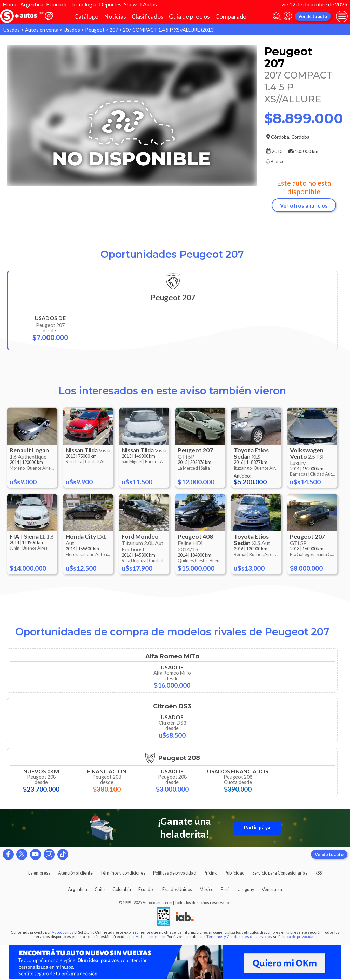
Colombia (122, 889)
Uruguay (246, 889)
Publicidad (235, 873)
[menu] (342, 16)
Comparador (232, 17)
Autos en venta (42, 30)
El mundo (57, 4)
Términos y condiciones (123, 873)
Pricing (210, 873)
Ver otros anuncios (304, 205)
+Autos (148, 4)
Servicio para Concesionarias (280, 873)
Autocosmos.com (151, 936)
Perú (225, 889)
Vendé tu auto (313, 16)
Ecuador (146, 889)
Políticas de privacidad (175, 873)
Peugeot (95, 30)
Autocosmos (63, 932)
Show (130, 4)
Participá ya (257, 828)
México (206, 889)
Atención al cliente (75, 873)
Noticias (115, 17)
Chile (100, 889)
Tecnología (83, 4)
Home (10, 4)
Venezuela (272, 889)
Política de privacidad (297, 936)
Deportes (110, 4)
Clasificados (147, 17)
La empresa (39, 873)
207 (114, 30)
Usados (12, 30)
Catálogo (86, 17)
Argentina (32, 4)
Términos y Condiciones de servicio (238, 936)
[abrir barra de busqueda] (277, 17)
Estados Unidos (177, 889)
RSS (318, 873)
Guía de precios (189, 17)
